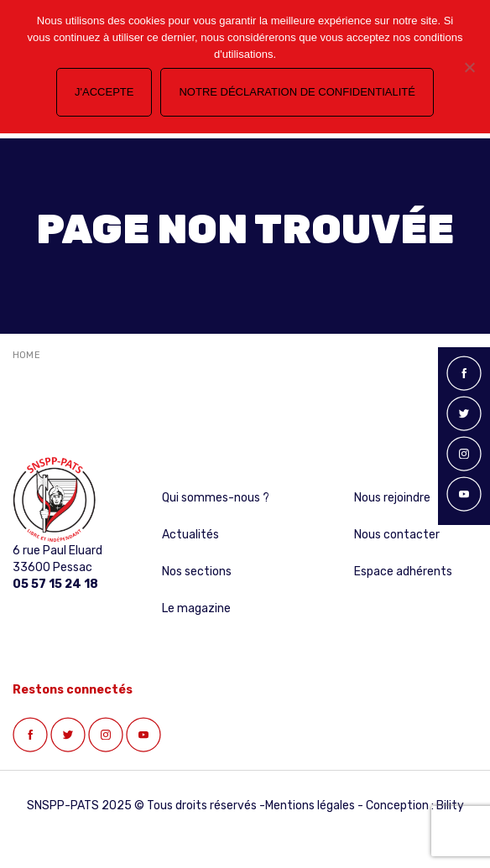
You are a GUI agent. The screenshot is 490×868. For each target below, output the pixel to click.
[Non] (469, 67)
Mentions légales (310, 806)
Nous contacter (397, 535)
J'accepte (104, 92)
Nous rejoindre (392, 498)
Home (26, 355)
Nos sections (197, 572)
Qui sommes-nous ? (216, 498)
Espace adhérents (403, 572)
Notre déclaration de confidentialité (297, 92)
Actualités (190, 535)
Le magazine (196, 608)
